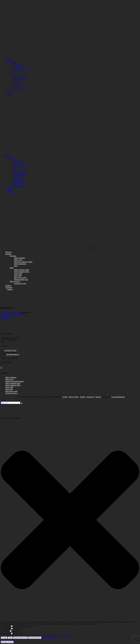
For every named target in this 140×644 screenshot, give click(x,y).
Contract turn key (11, 393)
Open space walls (11, 391)
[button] (70, 520)
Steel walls (9, 389)
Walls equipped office (13, 385)
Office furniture (11, 377)
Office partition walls (13, 383)
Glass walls (9, 387)
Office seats (9, 379)
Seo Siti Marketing (118, 397)
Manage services (18, 636)
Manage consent (7, 642)
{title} (3, 640)
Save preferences (35, 638)
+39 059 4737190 (10, 350)
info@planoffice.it (13, 354)
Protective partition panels (14, 381)
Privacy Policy (74, 397)
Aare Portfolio (15, 312)
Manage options (7, 636)
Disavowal (90, 397)
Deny (10, 638)
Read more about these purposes (60, 636)
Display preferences (20, 638)
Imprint (83, 397)
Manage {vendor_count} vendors (36, 636)
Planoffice (4, 312)
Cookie (65, 397)
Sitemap (98, 397)
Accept (4, 638)
